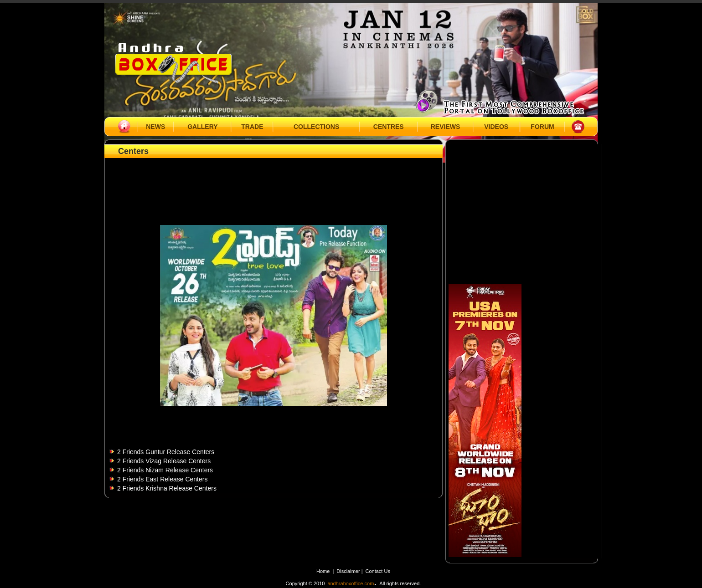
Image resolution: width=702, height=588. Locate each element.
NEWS (155, 127)
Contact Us (378, 571)
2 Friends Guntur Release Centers (166, 452)
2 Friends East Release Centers (162, 479)
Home (323, 571)
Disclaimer (349, 571)
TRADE (252, 127)
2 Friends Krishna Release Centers (167, 488)
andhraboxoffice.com (351, 583)
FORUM (542, 127)
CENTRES (389, 127)
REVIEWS (446, 127)
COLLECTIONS (316, 127)
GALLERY (202, 127)
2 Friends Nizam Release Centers (165, 470)
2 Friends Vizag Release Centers (164, 461)
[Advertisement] (274, 181)
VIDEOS (496, 127)
